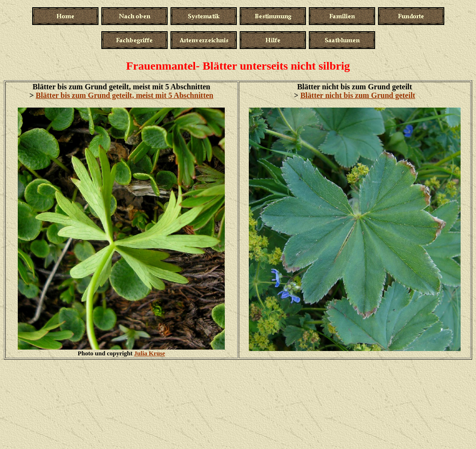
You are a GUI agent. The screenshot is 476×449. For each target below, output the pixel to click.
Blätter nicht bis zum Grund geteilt (358, 95)
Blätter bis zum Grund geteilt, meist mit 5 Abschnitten (124, 95)
